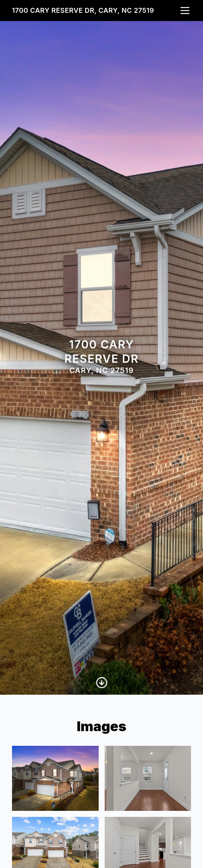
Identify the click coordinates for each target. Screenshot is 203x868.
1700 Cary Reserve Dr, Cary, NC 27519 (83, 10)
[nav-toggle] (185, 11)
